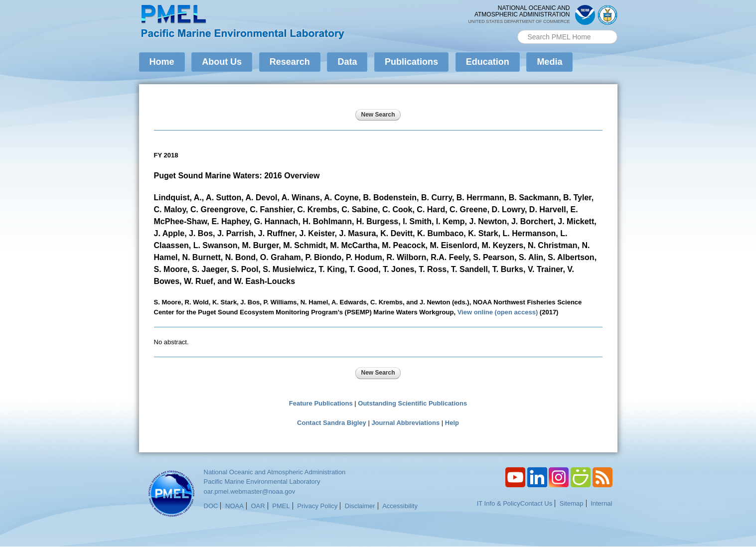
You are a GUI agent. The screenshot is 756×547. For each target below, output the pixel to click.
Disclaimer (360, 506)
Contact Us (536, 503)
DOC (211, 506)
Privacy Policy (317, 506)
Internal (601, 503)
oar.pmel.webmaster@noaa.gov (250, 491)
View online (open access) (498, 312)
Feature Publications (321, 403)
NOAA (234, 506)
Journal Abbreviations (405, 423)
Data (347, 62)
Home (162, 62)
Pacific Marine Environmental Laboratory (262, 481)
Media (549, 62)
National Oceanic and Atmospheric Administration (275, 472)
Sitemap (572, 503)
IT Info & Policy (499, 503)
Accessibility (400, 506)
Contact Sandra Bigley (332, 423)
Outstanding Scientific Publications (412, 403)
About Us (222, 62)
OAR (258, 506)
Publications (411, 62)
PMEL (281, 506)
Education (488, 62)
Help (452, 423)
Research (290, 62)
